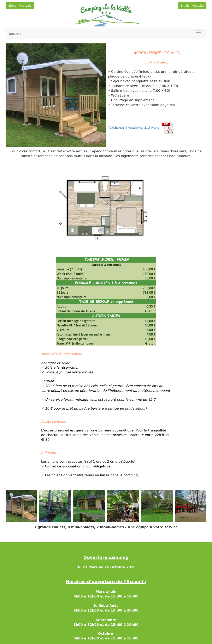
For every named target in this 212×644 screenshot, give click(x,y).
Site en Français (20, 6)
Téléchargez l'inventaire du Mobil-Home (134, 128)
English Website (192, 6)
